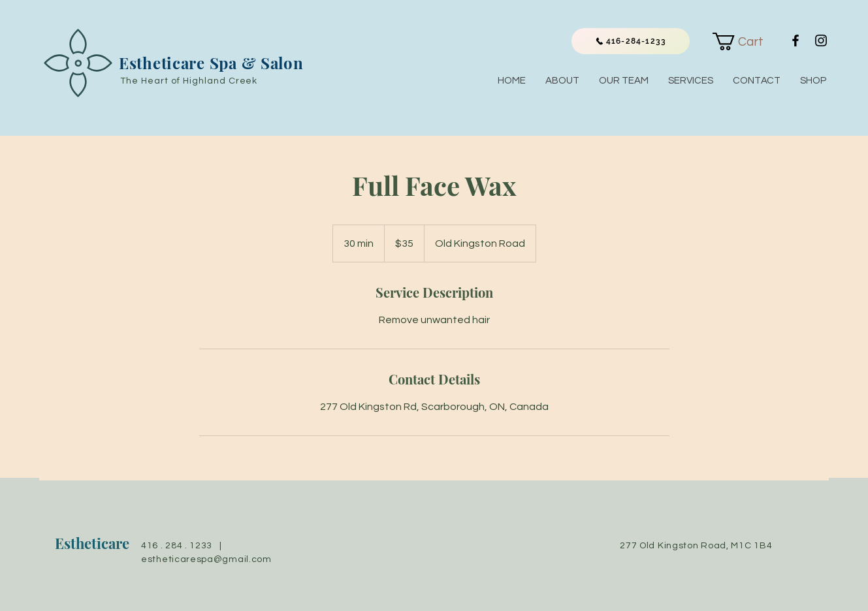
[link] (746, 41)
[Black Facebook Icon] (796, 40)
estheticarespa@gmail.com (206, 559)
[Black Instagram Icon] (821, 40)
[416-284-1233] (631, 41)
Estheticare (92, 543)
